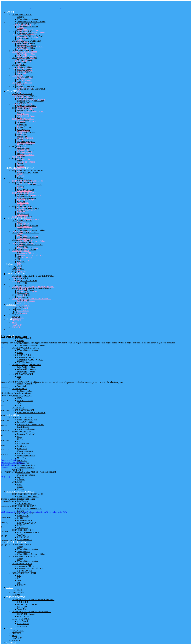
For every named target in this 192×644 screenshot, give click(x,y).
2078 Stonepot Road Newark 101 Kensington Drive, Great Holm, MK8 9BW (34, 512)
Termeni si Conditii (9, 460)
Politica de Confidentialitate (13, 462)
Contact (4, 467)
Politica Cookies (8, 465)
